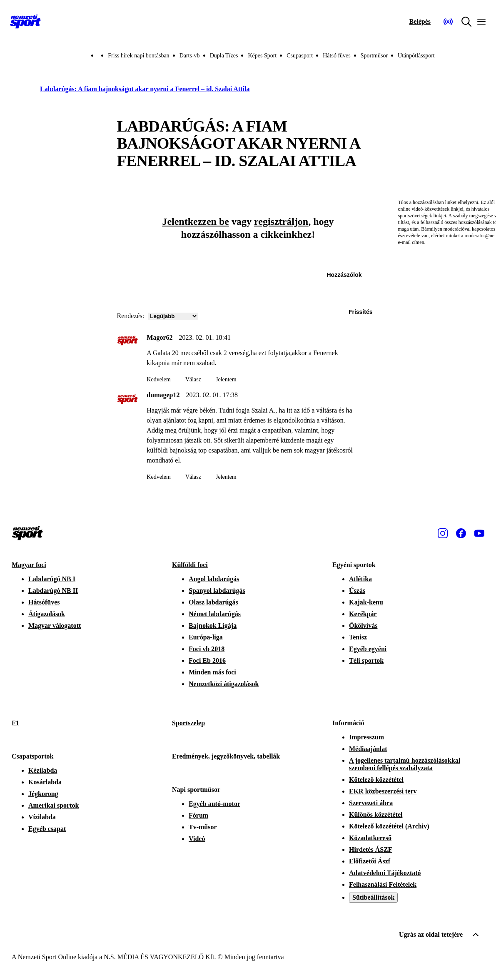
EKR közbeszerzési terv (383, 791)
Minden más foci (212, 672)
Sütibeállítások (373, 897)
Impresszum (366, 737)
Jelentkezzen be (196, 221)
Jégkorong (43, 794)
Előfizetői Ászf (370, 861)
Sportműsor (374, 56)
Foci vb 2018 (207, 649)
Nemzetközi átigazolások (224, 684)
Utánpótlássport (416, 56)
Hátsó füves (337, 56)
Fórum (198, 815)
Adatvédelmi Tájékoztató (385, 873)
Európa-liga (206, 637)
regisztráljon (281, 221)
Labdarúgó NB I (52, 579)
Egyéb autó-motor (214, 804)
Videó (197, 839)
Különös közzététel (376, 815)
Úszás (357, 591)
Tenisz (358, 637)
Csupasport (300, 56)
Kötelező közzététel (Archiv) (389, 826)
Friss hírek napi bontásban (138, 56)
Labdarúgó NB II (53, 591)
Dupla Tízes (224, 56)
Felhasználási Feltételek (383, 884)
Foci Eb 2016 (207, 660)
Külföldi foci (190, 565)
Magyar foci (29, 565)
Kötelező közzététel (376, 780)
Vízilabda (42, 817)
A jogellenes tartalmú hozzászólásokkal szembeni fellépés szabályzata (405, 764)
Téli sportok (366, 660)
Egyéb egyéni (368, 649)
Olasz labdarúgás (213, 602)
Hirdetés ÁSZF (371, 849)
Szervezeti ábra (371, 803)
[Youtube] (479, 533)
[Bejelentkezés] (420, 22)
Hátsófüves (44, 602)
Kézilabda (43, 770)
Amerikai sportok (54, 805)
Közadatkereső (370, 838)
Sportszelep (188, 723)
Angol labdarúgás (214, 579)
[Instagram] (443, 533)
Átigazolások (47, 614)
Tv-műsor (203, 827)
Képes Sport (262, 56)
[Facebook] (461, 533)
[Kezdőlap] (25, 22)
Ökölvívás (363, 626)
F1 (15, 723)
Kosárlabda (45, 782)
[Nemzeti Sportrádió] (448, 22)
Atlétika (360, 579)
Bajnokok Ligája (213, 626)
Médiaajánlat (368, 749)
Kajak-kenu (366, 602)
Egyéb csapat (47, 829)
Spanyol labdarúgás (217, 591)
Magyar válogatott (55, 626)
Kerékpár (363, 614)
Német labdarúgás (215, 614)
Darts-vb (190, 56)
